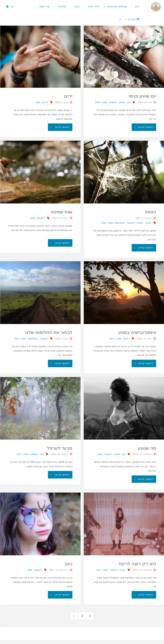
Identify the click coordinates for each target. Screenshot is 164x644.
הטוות (150, 212)
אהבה (45, 102)
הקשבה (113, 102)
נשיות (98, 102)
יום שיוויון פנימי (142, 96)
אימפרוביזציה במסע (136, 332)
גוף (128, 102)
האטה (122, 102)
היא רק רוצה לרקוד (137, 564)
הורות (122, 570)
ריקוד (112, 338)
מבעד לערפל (59, 448)
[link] (120, 19)
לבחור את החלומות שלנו (48, 332)
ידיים (68, 96)
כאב (68, 564)
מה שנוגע (147, 448)
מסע (105, 102)
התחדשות (120, 223)
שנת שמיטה (61, 212)
